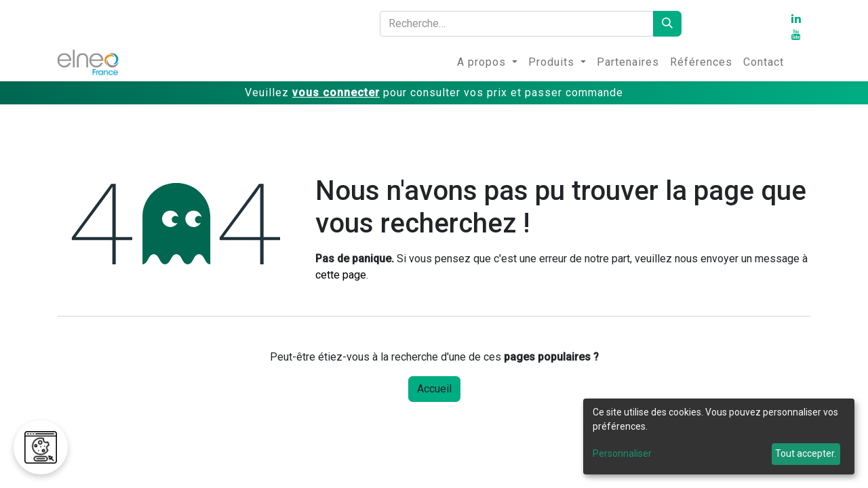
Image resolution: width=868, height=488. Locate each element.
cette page (341, 275)
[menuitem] (487, 62)
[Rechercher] (667, 24)
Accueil (434, 389)
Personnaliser (622, 453)
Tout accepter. (806, 453)
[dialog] (719, 436)
